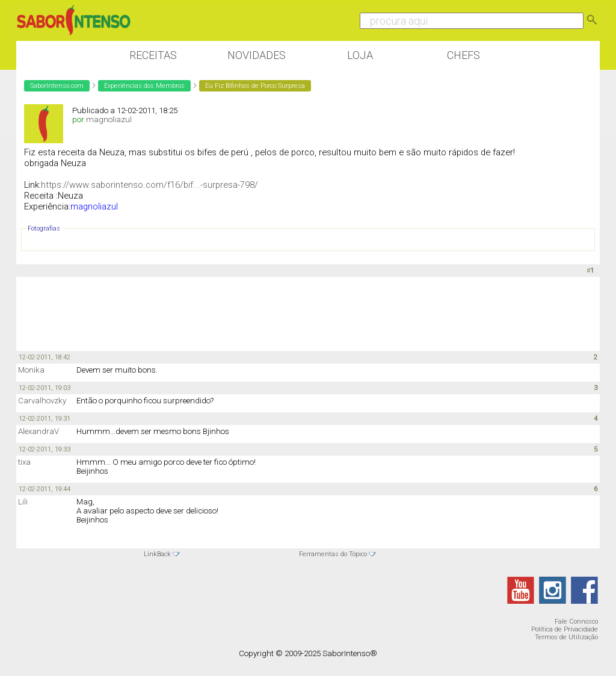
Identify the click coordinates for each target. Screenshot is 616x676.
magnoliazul (109, 119)
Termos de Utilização (566, 637)
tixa (24, 462)
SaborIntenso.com (57, 86)
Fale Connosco (576, 622)
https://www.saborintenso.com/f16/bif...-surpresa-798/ (149, 185)
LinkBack (157, 554)
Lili (23, 502)
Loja (360, 55)
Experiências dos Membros (144, 86)
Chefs (464, 55)
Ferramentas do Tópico (333, 554)
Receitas (153, 55)
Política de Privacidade (565, 629)
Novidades (257, 55)
